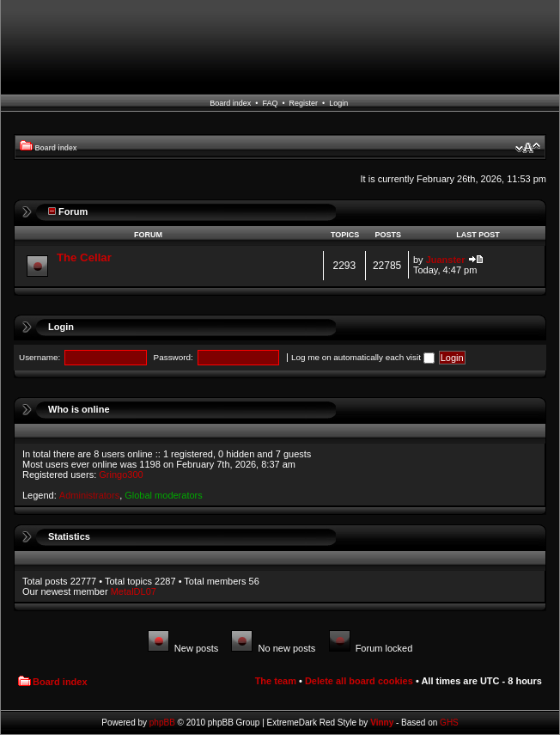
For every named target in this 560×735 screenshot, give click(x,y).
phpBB (162, 723)
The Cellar (84, 257)
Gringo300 (121, 475)
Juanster (446, 260)
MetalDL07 (134, 591)
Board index (230, 103)
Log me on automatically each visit (363, 357)
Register (304, 103)
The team (276, 681)
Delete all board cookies (359, 681)
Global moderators (164, 495)
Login (338, 103)
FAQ (270, 103)
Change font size (528, 148)
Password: (173, 357)
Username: (40, 357)
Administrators (89, 495)
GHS (449, 723)
